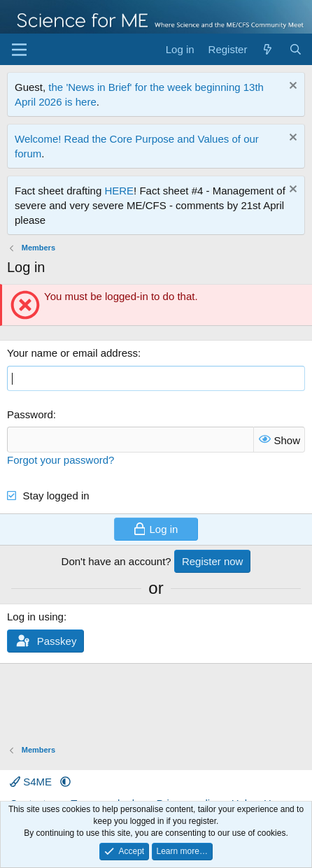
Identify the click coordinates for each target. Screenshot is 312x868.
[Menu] (19, 50)
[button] (65, 782)
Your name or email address (72, 353)
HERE (119, 191)
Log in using (35, 617)
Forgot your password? (61, 460)
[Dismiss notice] (291, 87)
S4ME (32, 782)
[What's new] (268, 49)
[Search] (296, 49)
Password (30, 414)
